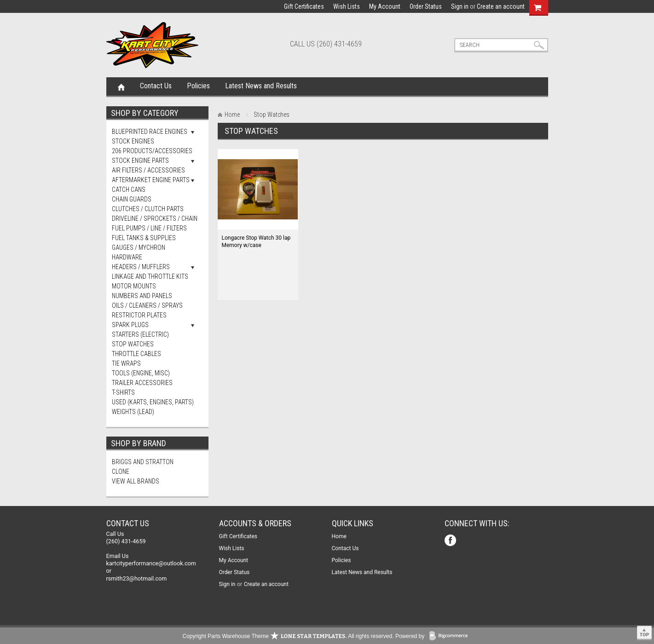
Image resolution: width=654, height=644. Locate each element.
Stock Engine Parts (140, 161)
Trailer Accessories (142, 383)
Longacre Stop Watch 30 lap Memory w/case (256, 241)
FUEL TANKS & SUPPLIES (144, 238)
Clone (121, 471)
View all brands (136, 481)
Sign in (460, 6)
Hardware (127, 257)
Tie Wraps (126, 363)
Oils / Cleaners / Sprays (147, 305)
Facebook (451, 541)
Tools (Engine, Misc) (141, 373)
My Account (385, 6)
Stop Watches (133, 344)
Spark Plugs (130, 325)
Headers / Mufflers (141, 267)
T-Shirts (123, 392)
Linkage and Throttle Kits (150, 276)
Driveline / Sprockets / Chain (155, 218)
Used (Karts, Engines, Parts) (153, 402)
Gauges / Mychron (139, 247)
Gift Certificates (304, 6)
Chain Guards (132, 199)
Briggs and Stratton (143, 462)
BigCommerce (451, 636)
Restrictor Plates (139, 315)
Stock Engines (133, 141)
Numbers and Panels (142, 296)
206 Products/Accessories (152, 151)
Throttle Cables (136, 354)
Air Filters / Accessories (148, 170)
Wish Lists (347, 6)
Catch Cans (129, 190)
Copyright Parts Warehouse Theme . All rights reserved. (288, 636)
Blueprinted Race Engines (150, 132)
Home (121, 86)
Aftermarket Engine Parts (151, 180)
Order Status (426, 6)
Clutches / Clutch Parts (148, 209)
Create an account (501, 6)
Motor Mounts (134, 286)
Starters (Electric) (140, 334)
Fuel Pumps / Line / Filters (149, 228)
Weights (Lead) (133, 412)
